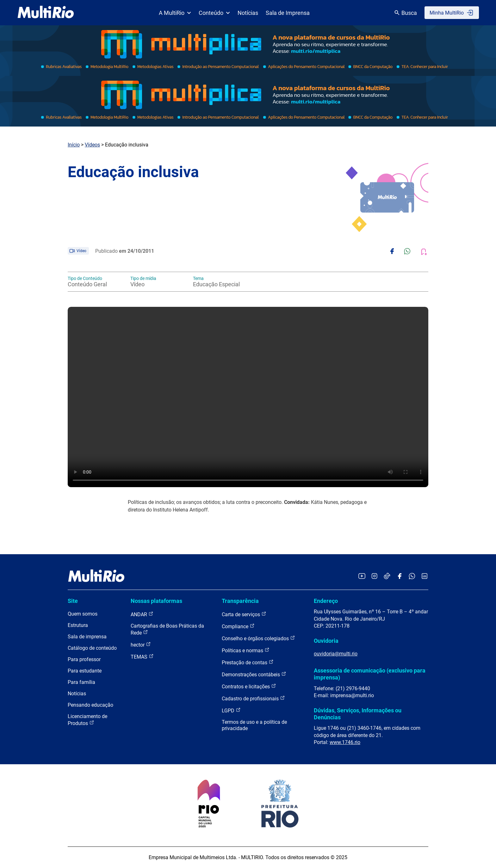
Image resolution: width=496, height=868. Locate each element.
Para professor (84, 659)
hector (141, 645)
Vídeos (92, 145)
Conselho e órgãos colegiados (258, 638)
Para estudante (85, 671)
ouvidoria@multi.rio (336, 654)
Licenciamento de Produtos (87, 720)
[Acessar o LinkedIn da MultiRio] (425, 577)
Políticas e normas (246, 650)
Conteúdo (214, 13)
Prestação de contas (248, 662)
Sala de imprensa (87, 637)
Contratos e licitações (249, 686)
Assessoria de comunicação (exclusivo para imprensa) (370, 674)
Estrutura (78, 625)
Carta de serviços (244, 614)
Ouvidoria (326, 641)
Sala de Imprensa (288, 13)
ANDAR (142, 614)
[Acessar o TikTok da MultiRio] (387, 577)
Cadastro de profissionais (253, 698)
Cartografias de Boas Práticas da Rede (167, 629)
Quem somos (83, 614)
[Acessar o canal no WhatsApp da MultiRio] (412, 577)
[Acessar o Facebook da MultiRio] (400, 577)
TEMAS (142, 657)
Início (74, 145)
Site (73, 601)
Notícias (248, 13)
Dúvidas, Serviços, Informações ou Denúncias (358, 714)
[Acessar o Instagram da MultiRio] (374, 577)
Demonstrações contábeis (254, 674)
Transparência (240, 601)
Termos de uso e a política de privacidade (254, 725)
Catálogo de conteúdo (92, 648)
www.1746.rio (345, 742)
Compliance (238, 626)
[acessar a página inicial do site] (46, 13)
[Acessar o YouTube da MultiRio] (362, 577)
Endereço (326, 601)
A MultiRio (175, 13)
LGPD (231, 710)
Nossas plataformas (156, 601)
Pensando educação (90, 705)
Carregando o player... (248, 397)
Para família (81, 682)
